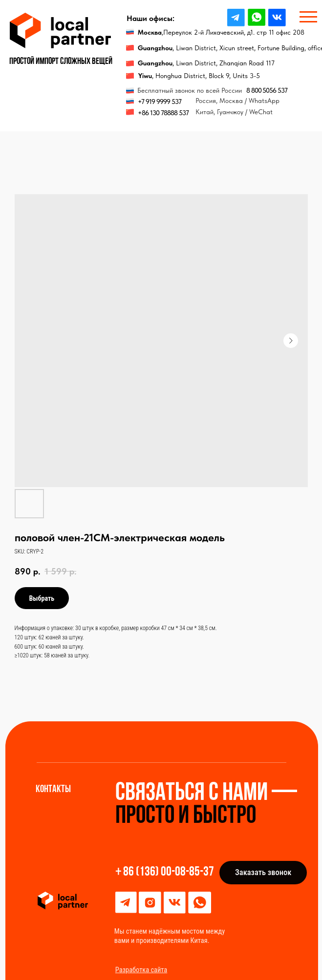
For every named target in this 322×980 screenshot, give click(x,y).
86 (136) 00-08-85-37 (169, 872)
